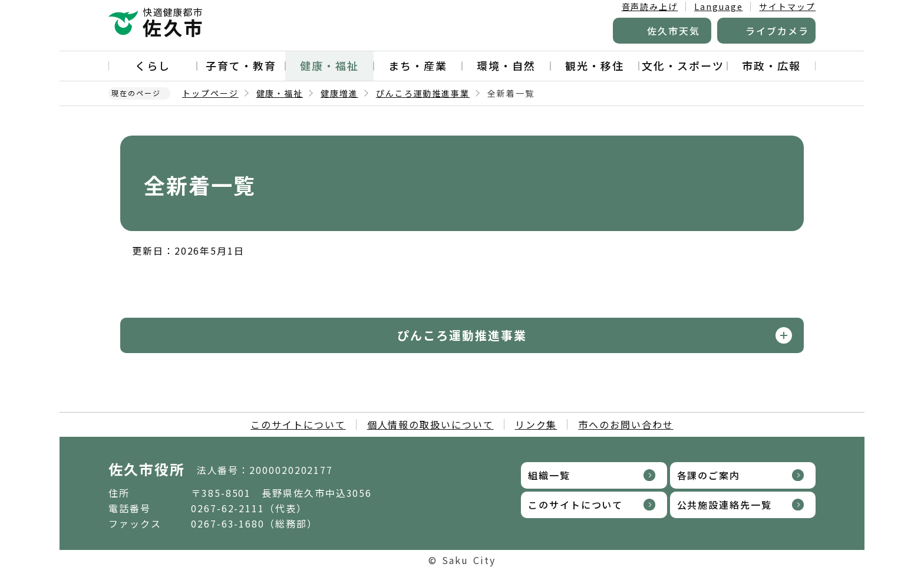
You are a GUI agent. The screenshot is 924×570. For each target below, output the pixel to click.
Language (718, 6)
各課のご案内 (709, 475)
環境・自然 (506, 65)
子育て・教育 (241, 65)
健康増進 (339, 93)
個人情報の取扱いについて (430, 424)
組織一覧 (549, 475)
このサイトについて (298, 424)
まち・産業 (418, 65)
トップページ (210, 93)
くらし (153, 65)
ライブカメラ (777, 31)
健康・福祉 (329, 65)
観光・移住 (595, 65)
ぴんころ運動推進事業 (423, 93)
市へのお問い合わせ (626, 424)
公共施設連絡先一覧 (725, 505)
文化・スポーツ (683, 65)
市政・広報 (771, 65)
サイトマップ (787, 6)
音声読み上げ (650, 6)
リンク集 (536, 424)
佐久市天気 (674, 31)
